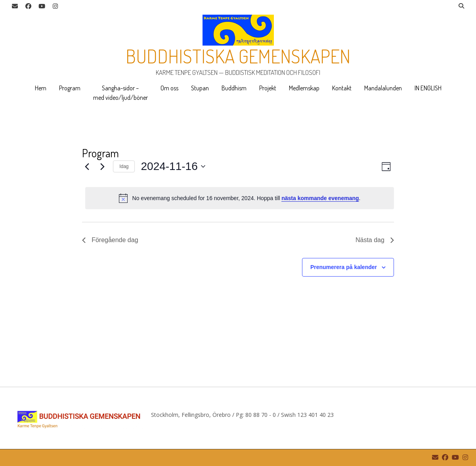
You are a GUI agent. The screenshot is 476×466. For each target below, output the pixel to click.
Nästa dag (375, 240)
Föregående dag (110, 240)
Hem (41, 88)
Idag (124, 166)
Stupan (200, 88)
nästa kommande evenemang (320, 198)
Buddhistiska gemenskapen (238, 56)
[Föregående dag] (87, 166)
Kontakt (342, 88)
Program (70, 88)
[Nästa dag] (102, 166)
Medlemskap (304, 88)
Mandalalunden (383, 88)
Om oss (169, 88)
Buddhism (234, 88)
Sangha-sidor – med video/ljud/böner (120, 93)
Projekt (268, 88)
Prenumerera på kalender (344, 267)
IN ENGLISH (428, 88)
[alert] (240, 198)
